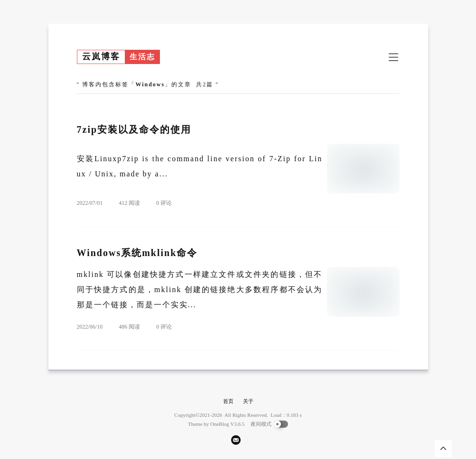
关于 (248, 401)
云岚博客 (101, 56)
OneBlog (220, 424)
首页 (228, 401)
